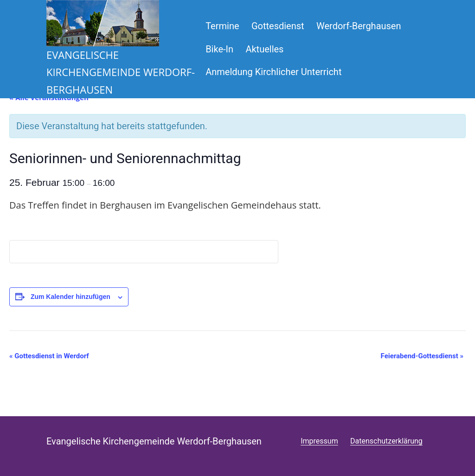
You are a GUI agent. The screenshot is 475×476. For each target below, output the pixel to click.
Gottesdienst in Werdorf (49, 356)
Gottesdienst (278, 26)
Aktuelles (264, 49)
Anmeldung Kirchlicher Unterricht (273, 72)
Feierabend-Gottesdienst (422, 356)
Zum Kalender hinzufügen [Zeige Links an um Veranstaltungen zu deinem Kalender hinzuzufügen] (71, 297)
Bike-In (219, 49)
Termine (222, 26)
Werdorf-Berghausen (359, 26)
